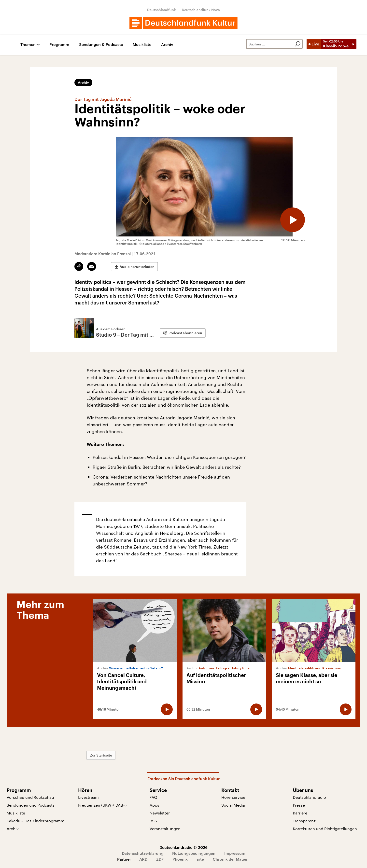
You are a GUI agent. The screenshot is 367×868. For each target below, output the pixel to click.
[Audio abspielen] (293, 220)
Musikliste (142, 45)
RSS (153, 821)
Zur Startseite (101, 755)
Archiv (167, 45)
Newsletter (160, 813)
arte (200, 859)
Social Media (233, 805)
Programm (59, 45)
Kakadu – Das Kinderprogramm (35, 821)
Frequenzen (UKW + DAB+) (102, 805)
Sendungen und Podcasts (31, 805)
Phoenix (180, 859)
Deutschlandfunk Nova (201, 10)
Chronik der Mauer (230, 859)
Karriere (300, 813)
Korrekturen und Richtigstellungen (325, 829)
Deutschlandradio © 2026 (183, 847)
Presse (299, 805)
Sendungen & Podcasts (101, 45)
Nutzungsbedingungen (194, 853)
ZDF (160, 859)
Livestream (88, 797)
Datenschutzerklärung (143, 853)
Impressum (235, 853)
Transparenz (304, 821)
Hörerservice (233, 797)
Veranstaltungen (165, 829)
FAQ (153, 797)
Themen (28, 45)
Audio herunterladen (137, 267)
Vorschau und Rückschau (30, 797)
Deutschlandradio (309, 797)
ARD (143, 859)
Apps (154, 805)
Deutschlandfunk (162, 10)
